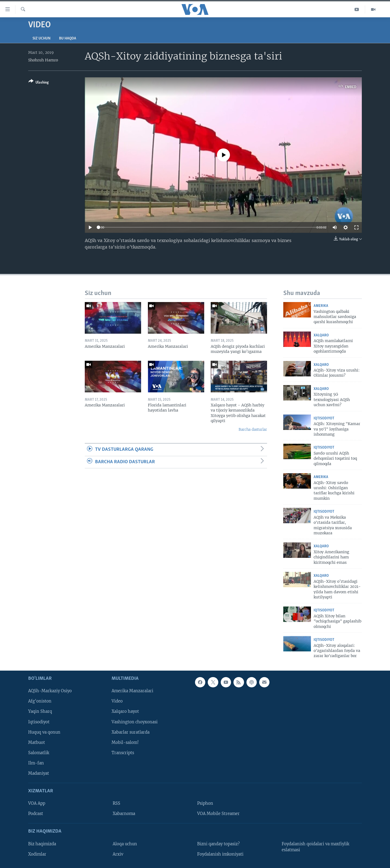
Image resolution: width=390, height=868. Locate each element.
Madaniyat (39, 773)
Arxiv (118, 854)
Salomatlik (39, 753)
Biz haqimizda (42, 844)
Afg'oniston (40, 701)
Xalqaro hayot (125, 711)
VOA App (37, 803)
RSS (116, 803)
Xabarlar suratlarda (131, 732)
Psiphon (205, 803)
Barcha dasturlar (253, 430)
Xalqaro (321, 335)
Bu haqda (68, 39)
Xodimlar (37, 854)
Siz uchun (41, 39)
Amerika (321, 306)
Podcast (36, 814)
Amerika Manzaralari (132, 691)
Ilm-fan (36, 763)
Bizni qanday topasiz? (218, 844)
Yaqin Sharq (40, 711)
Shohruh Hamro (43, 60)
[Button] (39, 83)
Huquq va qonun (44, 732)
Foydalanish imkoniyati (220, 854)
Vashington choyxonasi (135, 722)
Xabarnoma (124, 814)
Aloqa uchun (125, 844)
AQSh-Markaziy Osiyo (50, 691)
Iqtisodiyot (324, 418)
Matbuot (37, 742)
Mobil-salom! (125, 742)
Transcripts (123, 753)
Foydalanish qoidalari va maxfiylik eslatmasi (316, 847)
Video (117, 701)
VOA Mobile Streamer (218, 814)
